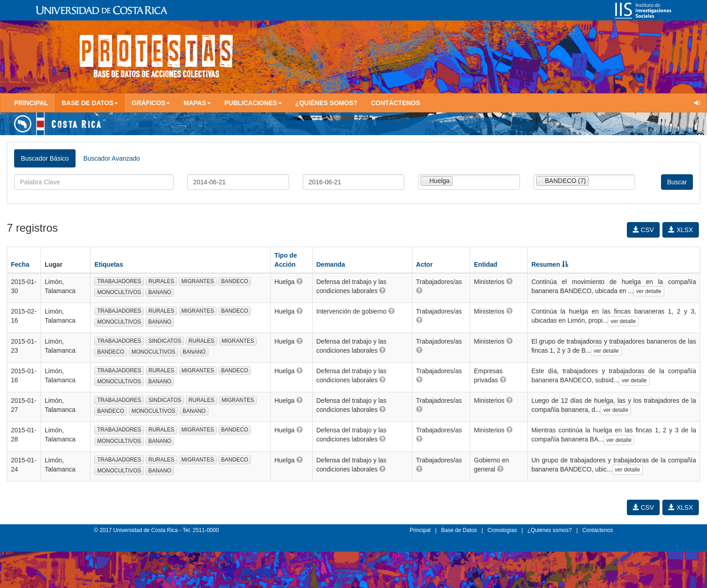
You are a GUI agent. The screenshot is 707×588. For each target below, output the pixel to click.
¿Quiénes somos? (326, 103)
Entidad (486, 264)
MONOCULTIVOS (119, 292)
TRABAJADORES (119, 281)
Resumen (550, 264)
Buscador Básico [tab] (45, 158)
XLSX (681, 230)
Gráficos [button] (151, 103)
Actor (425, 264)
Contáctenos (396, 103)
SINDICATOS (165, 341)
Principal (31, 103)
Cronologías (502, 530)
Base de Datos (459, 530)
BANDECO (235, 281)
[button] (300, 281)
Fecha (20, 264)
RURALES (161, 281)
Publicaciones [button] (253, 103)
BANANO (160, 292)
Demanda (331, 264)
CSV (643, 230)
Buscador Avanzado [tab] (112, 158)
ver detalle (649, 291)
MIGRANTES (198, 281)
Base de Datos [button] (90, 103)
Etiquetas (109, 264)
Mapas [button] (197, 103)
